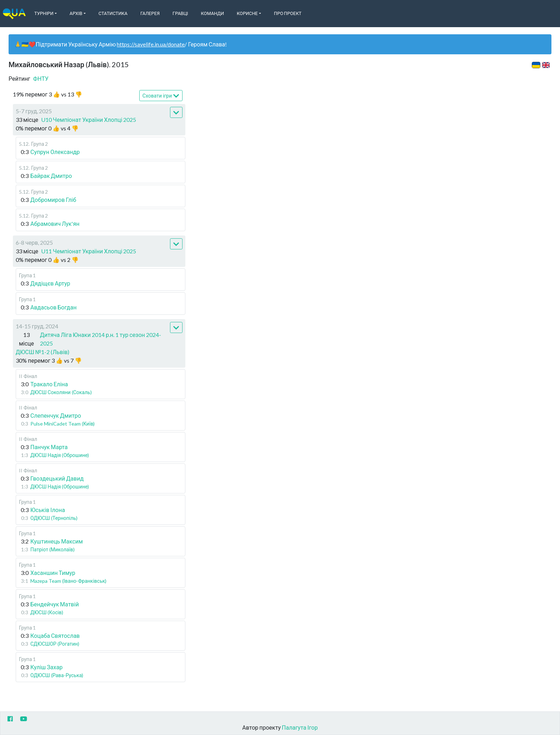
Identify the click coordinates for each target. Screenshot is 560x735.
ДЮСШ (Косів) (47, 612)
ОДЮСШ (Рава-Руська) (57, 675)
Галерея (150, 13)
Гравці (180, 13)
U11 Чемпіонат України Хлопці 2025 (89, 251)
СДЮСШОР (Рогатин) (55, 644)
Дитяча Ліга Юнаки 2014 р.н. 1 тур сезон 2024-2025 (101, 339)
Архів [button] (76, 13)
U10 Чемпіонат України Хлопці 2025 (89, 120)
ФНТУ (41, 78)
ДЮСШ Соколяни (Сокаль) (61, 392)
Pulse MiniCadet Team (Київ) (62, 424)
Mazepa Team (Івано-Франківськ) (68, 581)
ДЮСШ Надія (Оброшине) (60, 455)
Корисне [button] (247, 13)
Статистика (113, 13)
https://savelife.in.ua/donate (151, 44)
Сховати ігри (161, 96)
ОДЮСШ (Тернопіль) (54, 518)
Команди (212, 13)
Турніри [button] (44, 13)
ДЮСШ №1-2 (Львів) (42, 352)
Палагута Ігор (300, 727)
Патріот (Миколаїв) (52, 549)
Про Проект (288, 13)
